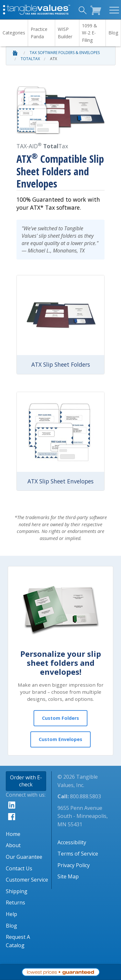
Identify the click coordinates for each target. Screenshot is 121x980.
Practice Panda (39, 33)
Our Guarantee (24, 857)
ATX (54, 59)
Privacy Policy (74, 865)
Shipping (17, 891)
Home (13, 834)
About (13, 845)
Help (11, 914)
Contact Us (19, 868)
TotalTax (30, 59)
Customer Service (27, 880)
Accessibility (72, 842)
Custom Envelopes (60, 739)
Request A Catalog (18, 941)
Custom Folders (60, 718)
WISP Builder (65, 33)
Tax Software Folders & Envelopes (65, 53)
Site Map (68, 876)
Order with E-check (26, 781)
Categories (14, 33)
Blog (113, 33)
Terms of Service (78, 854)
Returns (15, 902)
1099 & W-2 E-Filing (90, 33)
